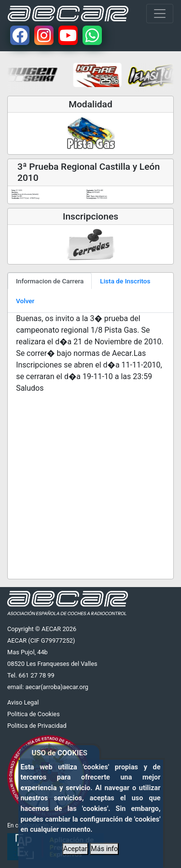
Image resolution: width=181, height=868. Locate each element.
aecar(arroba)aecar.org (57, 687)
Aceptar (75, 849)
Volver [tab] (25, 301)
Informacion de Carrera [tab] (50, 281)
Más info (104, 849)
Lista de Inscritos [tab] (125, 281)
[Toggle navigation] (160, 14)
